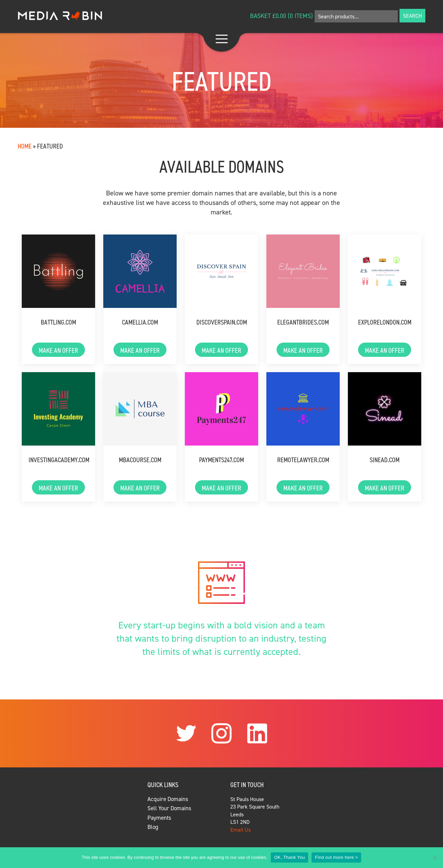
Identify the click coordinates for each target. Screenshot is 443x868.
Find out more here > (336, 857)
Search (412, 16)
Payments (159, 818)
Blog (153, 827)
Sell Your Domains (169, 808)
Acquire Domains (168, 799)
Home (25, 146)
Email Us (241, 830)
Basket (260, 16)
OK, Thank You (289, 857)
